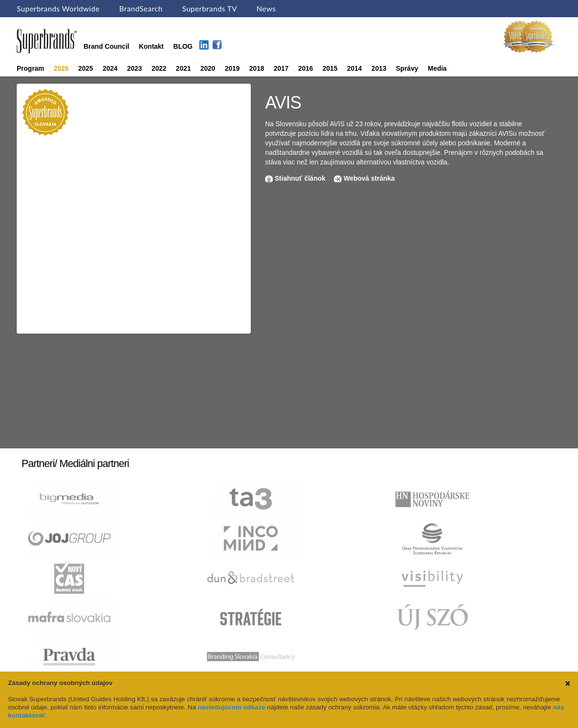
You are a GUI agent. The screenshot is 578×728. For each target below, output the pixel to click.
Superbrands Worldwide (58, 9)
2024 (110, 68)
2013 (379, 68)
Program (31, 68)
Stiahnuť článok (301, 178)
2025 (86, 68)
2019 (232, 68)
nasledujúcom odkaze (231, 707)
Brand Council (107, 46)
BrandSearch (141, 9)
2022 (159, 68)
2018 (257, 68)
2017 (281, 68)
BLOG (183, 46)
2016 (305, 68)
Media (437, 68)
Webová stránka (369, 178)
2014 (354, 68)
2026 (61, 68)
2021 (183, 68)
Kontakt (151, 46)
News (266, 9)
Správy (407, 68)
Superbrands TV (209, 9)
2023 (134, 68)
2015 (330, 68)
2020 (208, 68)
